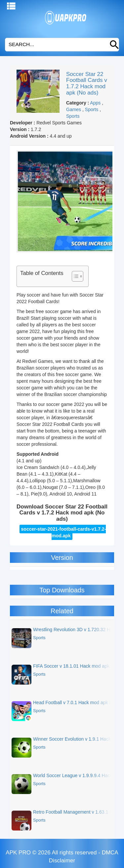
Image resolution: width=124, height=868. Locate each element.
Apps (95, 103)
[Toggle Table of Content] (74, 276)
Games (74, 109)
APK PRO (18, 853)
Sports (92, 109)
